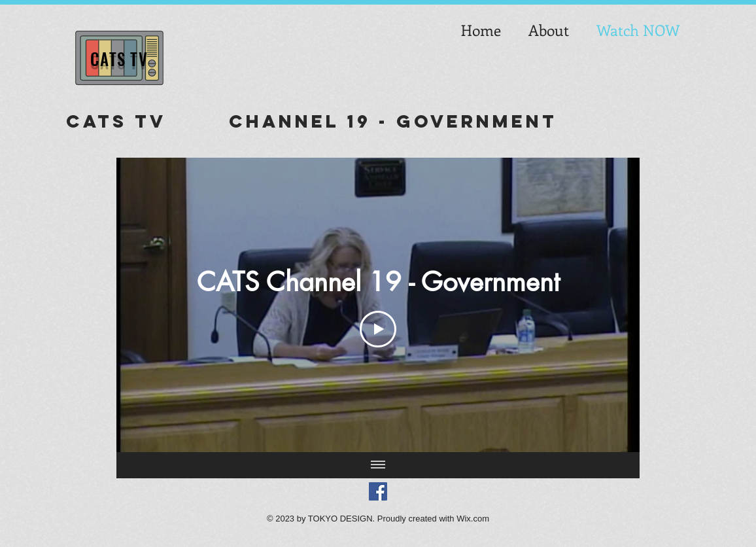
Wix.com (473, 519)
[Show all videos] (378, 465)
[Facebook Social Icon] (378, 491)
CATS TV (119, 59)
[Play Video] (378, 329)
